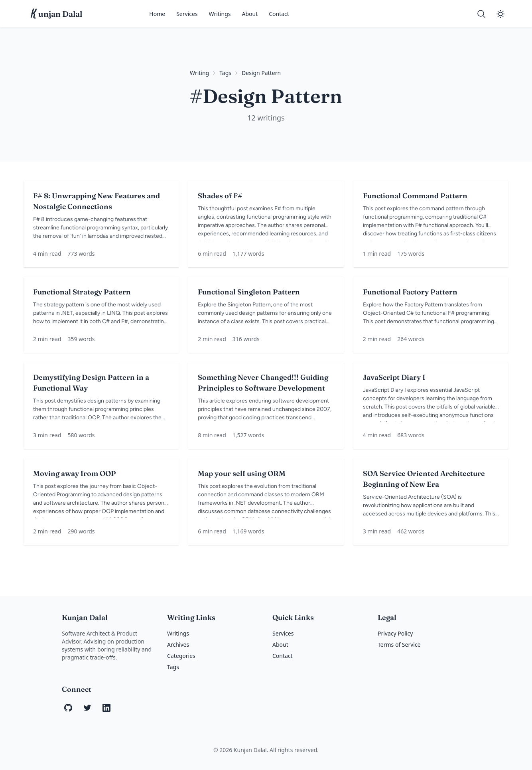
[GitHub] (68, 708)
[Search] (481, 14)
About (250, 14)
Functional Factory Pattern (410, 292)
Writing (199, 73)
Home (157, 14)
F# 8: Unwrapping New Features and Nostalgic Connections (97, 201)
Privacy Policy (395, 633)
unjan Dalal (57, 14)
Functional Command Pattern (415, 196)
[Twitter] (87, 708)
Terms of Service (399, 645)
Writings (220, 14)
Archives (178, 645)
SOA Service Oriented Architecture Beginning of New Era (424, 479)
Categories (181, 656)
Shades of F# (220, 196)
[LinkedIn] (106, 708)
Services (187, 14)
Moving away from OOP (75, 473)
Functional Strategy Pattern (82, 292)
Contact (279, 14)
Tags (225, 73)
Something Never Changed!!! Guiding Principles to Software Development (263, 383)
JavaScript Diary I (394, 377)
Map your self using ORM (242, 473)
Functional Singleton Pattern (249, 292)
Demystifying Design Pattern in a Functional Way (91, 383)
